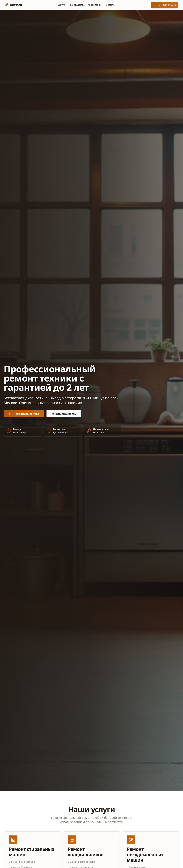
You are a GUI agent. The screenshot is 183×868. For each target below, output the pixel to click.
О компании (95, 5)
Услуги (62, 5)
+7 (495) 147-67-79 (165, 5)
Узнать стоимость (63, 414)
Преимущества (77, 5)
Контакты (110, 5)
